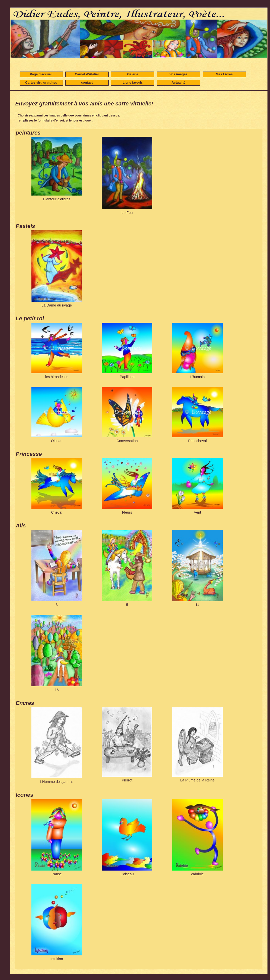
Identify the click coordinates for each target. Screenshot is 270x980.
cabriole (197, 838)
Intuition (57, 923)
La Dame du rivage (57, 269)
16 (57, 653)
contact (87, 82)
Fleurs (127, 486)
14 (197, 568)
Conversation (127, 415)
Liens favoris (133, 82)
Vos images (178, 74)
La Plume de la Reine (197, 745)
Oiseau (57, 415)
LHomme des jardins (57, 746)
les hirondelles (57, 351)
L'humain (197, 351)
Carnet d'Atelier (87, 74)
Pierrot (127, 745)
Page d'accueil (41, 74)
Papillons (127, 351)
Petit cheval (197, 415)
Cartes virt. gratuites (41, 82)
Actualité (178, 82)
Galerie (133, 74)
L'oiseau (127, 838)
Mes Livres (224, 74)
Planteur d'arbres (57, 169)
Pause (57, 838)
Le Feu (127, 176)
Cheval (57, 486)
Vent (197, 486)
